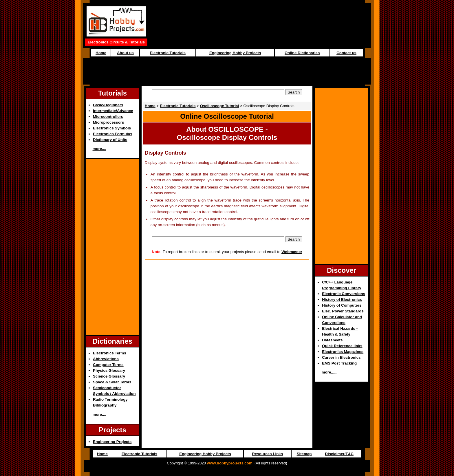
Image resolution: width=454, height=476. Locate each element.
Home (101, 53)
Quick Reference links (342, 346)
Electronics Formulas (113, 134)
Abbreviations (106, 359)
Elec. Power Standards (343, 311)
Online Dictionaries (302, 53)
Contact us (346, 53)
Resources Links (267, 454)
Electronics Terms (110, 353)
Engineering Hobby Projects (235, 53)
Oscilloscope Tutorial (220, 106)
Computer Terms (108, 365)
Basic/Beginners (108, 105)
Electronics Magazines (343, 352)
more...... (330, 372)
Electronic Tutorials (167, 53)
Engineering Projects (112, 442)
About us (125, 53)
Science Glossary (109, 376)
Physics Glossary (109, 370)
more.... (99, 149)
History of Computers (342, 305)
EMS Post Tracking (339, 363)
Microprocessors (108, 122)
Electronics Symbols (112, 128)
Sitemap (304, 454)
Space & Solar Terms (112, 382)
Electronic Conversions (344, 294)
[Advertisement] (227, 71)
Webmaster (292, 252)
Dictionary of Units (110, 140)
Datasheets (332, 340)
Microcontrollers (108, 117)
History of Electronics (342, 300)
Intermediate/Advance (113, 111)
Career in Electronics (341, 357)
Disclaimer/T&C (339, 454)
